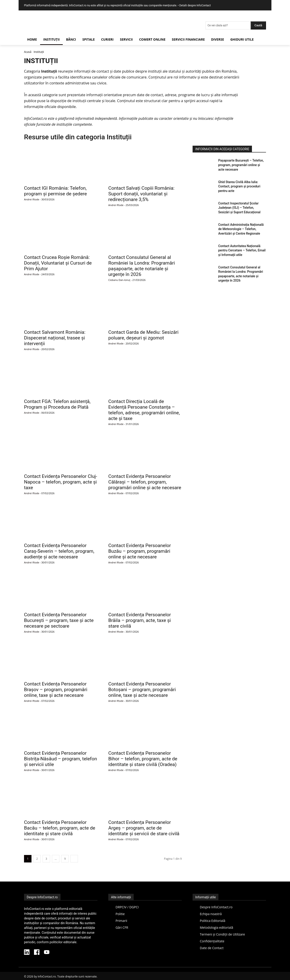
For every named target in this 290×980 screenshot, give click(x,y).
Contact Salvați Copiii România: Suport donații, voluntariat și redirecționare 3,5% (141, 194)
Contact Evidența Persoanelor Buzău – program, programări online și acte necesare (140, 551)
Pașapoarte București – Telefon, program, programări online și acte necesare (241, 165)
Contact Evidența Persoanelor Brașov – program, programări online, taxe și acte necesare (56, 690)
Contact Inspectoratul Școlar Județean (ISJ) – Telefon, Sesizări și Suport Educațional (239, 208)
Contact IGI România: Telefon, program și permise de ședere (55, 191)
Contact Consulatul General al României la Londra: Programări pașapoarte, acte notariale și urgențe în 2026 (142, 266)
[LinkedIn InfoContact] (27, 953)
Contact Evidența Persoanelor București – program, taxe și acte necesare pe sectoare (59, 620)
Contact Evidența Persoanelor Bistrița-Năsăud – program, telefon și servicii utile (60, 759)
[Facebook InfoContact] (37, 953)
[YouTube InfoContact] (47, 953)
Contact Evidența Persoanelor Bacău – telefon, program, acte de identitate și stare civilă (60, 828)
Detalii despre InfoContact (195, 5)
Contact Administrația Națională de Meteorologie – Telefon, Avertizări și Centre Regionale (241, 229)
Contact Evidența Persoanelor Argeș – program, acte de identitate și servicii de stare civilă (144, 828)
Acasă (28, 52)
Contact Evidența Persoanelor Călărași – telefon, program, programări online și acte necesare (145, 482)
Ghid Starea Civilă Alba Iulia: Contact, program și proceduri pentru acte (239, 186)
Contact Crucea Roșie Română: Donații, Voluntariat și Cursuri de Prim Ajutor (58, 263)
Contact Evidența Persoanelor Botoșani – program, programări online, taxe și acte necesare (142, 690)
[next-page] (74, 859)
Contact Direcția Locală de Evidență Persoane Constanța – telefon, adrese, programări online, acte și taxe (144, 410)
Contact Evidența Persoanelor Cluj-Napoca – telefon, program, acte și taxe (61, 482)
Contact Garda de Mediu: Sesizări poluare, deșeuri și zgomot (143, 335)
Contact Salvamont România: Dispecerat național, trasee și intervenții (55, 338)
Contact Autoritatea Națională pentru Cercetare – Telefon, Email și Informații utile (242, 250)
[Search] (258, 25)
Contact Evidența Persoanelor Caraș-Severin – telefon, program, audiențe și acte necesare (59, 551)
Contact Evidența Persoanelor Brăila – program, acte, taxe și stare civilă (140, 620)
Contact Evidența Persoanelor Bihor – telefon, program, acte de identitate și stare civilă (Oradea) (143, 759)
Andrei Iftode (32, 199)
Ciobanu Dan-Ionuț (119, 280)
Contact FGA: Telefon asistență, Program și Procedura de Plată (57, 404)
